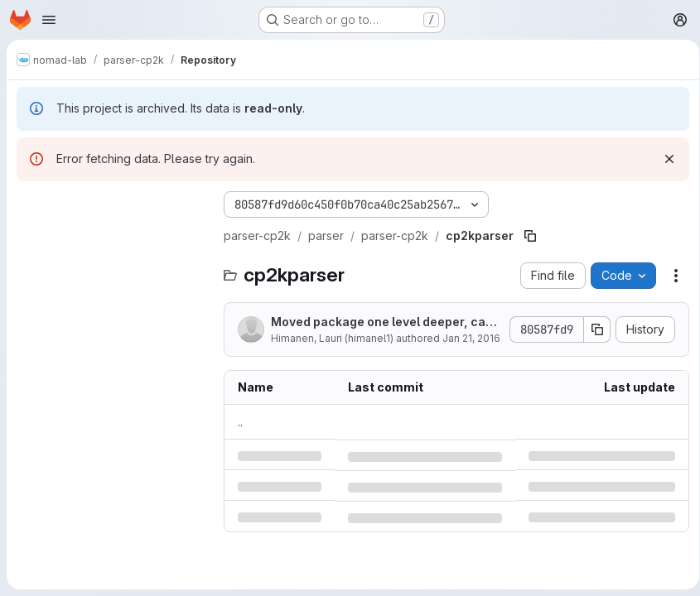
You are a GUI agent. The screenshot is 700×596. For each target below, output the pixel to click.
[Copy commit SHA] (591, 329)
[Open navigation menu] (49, 20)
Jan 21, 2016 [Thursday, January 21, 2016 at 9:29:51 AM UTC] (471, 338)
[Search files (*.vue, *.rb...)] (112, 238)
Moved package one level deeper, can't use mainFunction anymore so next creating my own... (381, 322)
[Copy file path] (530, 236)
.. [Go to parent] (240, 422)
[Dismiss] (664, 159)
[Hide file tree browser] (30, 204)
